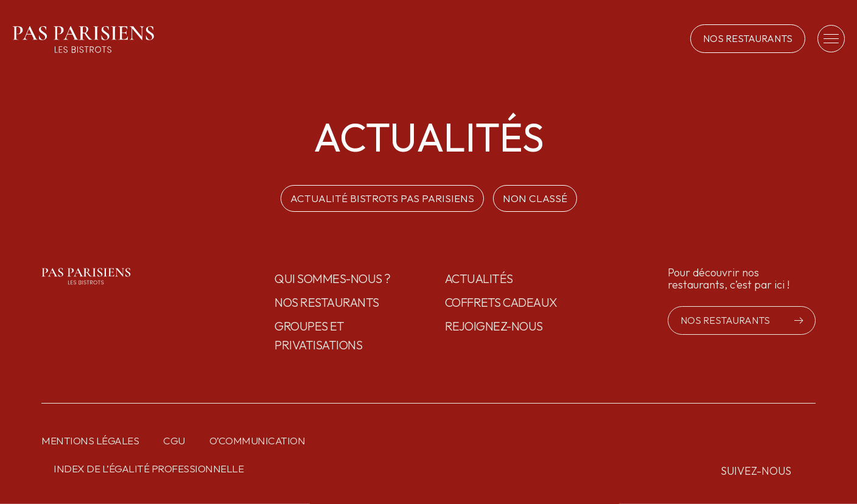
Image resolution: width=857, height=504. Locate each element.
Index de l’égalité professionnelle (149, 468)
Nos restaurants (327, 302)
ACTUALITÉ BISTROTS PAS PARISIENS (382, 198)
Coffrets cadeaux (501, 302)
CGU (174, 440)
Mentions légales (90, 440)
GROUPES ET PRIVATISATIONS (318, 335)
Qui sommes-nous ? (333, 278)
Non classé (535, 198)
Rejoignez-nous (494, 326)
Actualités (479, 278)
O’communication (257, 440)
